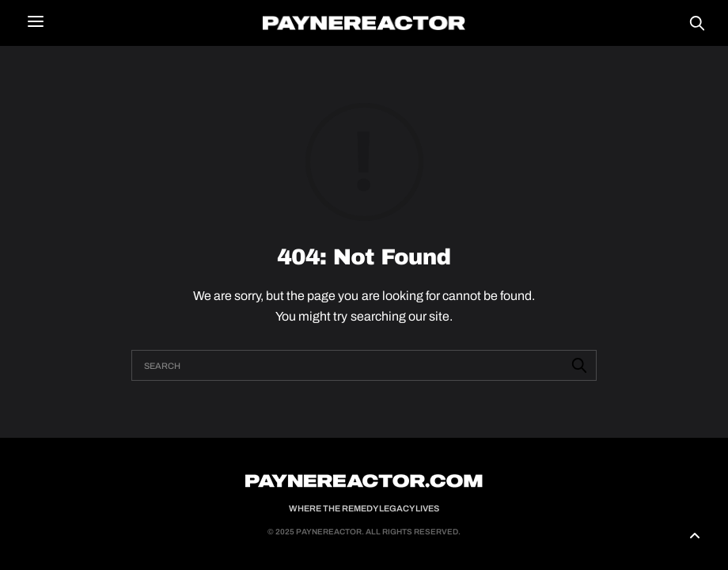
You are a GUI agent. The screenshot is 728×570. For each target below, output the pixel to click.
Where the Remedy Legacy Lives (364, 508)
